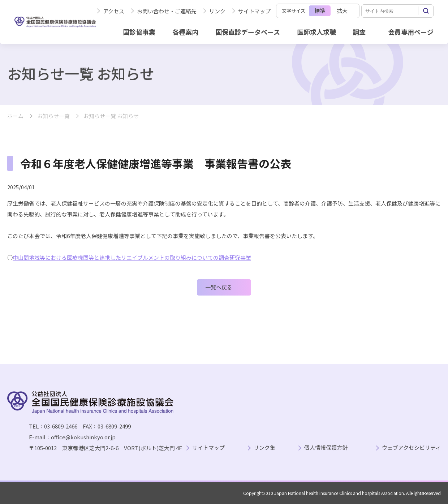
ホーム (15, 116)
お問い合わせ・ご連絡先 (167, 11)
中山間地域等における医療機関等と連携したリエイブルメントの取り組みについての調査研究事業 (132, 257)
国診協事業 (139, 32)
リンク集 (264, 448)
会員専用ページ (411, 32)
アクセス (114, 11)
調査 (359, 32)
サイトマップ (254, 11)
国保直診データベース (248, 32)
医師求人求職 (316, 32)
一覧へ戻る (219, 287)
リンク (217, 11)
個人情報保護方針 (326, 448)
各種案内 (185, 32)
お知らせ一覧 (53, 116)
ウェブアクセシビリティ (411, 448)
